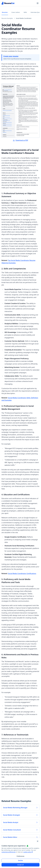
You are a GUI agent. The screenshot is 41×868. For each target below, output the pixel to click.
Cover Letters (16, 12)
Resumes (5, 12)
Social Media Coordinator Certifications (22, 574)
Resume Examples (7, 18)
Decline (20, 860)
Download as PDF (20, 140)
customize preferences (9, 852)
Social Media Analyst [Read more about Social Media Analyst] (20, 822)
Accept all (21, 865)
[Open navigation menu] (38, 3)
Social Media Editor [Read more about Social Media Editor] (20, 837)
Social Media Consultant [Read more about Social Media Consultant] (20, 830)
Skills (25, 12)
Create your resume (11, 56)
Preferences (20, 856)
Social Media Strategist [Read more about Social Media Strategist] (20, 815)
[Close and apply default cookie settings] (38, 841)
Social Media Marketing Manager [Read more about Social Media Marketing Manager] (20, 808)
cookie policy (28, 852)
